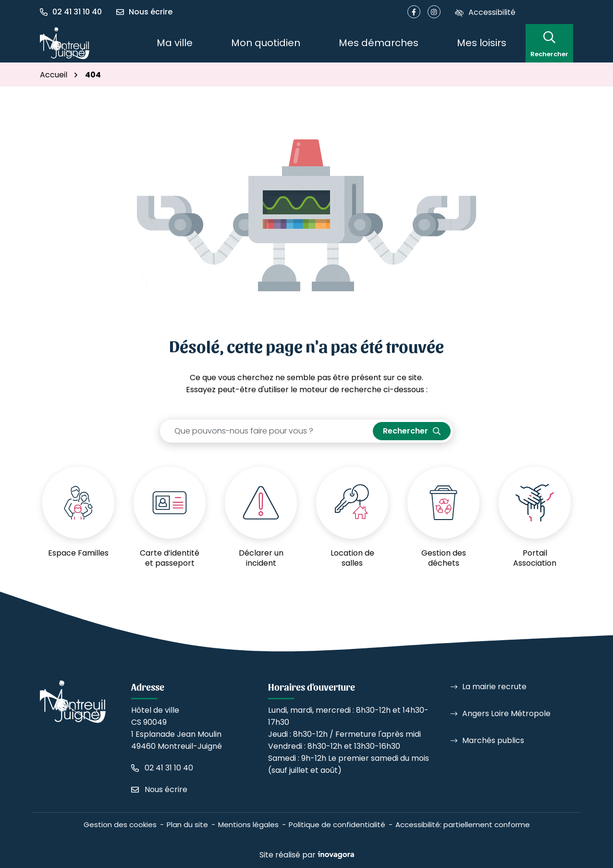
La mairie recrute (494, 687)
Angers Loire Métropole (506, 713)
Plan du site (187, 825)
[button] (74, 12)
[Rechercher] (549, 43)
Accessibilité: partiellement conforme (463, 825)
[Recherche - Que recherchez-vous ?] (267, 431)
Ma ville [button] (175, 43)
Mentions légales (248, 825)
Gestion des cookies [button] (120, 825)
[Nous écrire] (144, 12)
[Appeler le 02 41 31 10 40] (162, 768)
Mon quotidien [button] (266, 43)
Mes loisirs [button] (482, 43)
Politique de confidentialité (337, 825)
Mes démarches (379, 43)
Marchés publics (493, 740)
